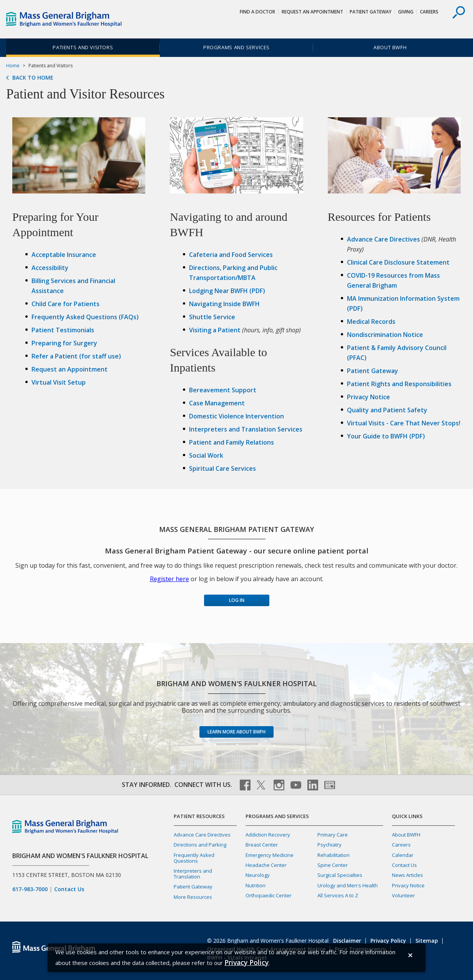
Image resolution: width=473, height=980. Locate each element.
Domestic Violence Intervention (236, 416)
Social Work (206, 455)
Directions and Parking (200, 845)
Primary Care (333, 835)
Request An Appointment (312, 12)
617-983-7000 (30, 889)
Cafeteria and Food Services (231, 255)
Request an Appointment (70, 369)
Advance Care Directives (383, 239)
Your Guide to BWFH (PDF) (386, 436)
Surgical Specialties (340, 875)
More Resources (193, 897)
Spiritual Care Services (222, 468)
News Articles (407, 875)
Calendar (403, 855)
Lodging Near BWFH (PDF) (227, 291)
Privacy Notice (368, 397)
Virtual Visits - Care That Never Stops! (404, 423)
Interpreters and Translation (193, 874)
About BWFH (390, 47)
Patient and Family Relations (232, 442)
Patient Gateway (371, 12)
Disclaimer (347, 941)
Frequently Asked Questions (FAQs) (85, 317)
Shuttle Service (212, 317)
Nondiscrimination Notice (385, 335)
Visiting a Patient (215, 330)
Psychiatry (329, 845)
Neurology (258, 875)
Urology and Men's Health (348, 885)
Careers (429, 12)
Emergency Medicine (270, 855)
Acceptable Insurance (64, 255)
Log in (237, 600)
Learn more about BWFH (236, 732)
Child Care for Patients (66, 304)
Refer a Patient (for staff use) (76, 356)
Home (13, 66)
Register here (169, 579)
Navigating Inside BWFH (224, 304)
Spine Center (333, 865)
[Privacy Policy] (246, 962)
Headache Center (266, 865)
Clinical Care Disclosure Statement (398, 262)
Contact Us (69, 889)
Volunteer (403, 895)
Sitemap (427, 941)
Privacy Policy (388, 941)
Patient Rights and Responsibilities (399, 384)
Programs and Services (236, 47)
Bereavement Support (223, 390)
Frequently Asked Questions (194, 858)
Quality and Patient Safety (387, 410)
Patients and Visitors (83, 47)
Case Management (217, 403)
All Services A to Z (338, 895)
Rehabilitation (334, 855)
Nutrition (256, 885)
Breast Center (262, 845)
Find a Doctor (257, 12)
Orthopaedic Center (269, 895)
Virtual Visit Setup (59, 382)
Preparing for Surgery (64, 343)
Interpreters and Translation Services (246, 429)
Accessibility (50, 268)
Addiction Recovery (268, 835)
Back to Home (33, 78)
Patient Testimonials (63, 330)
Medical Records (371, 322)
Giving (406, 12)
